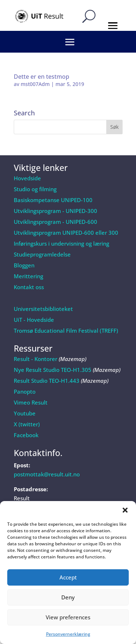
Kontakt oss (29, 287)
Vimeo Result (31, 402)
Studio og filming (35, 189)
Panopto (25, 391)
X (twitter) (27, 424)
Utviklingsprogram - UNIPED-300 (55, 211)
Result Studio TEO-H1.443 (47, 381)
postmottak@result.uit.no (47, 474)
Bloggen (24, 265)
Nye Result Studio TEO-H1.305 (53, 370)
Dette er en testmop (42, 77)
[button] (125, 510)
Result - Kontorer (36, 359)
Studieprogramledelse (42, 254)
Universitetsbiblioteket (43, 309)
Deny (68, 597)
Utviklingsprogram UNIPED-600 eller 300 (66, 233)
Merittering (28, 276)
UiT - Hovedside (34, 320)
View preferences (68, 617)
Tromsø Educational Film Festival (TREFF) (66, 331)
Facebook (26, 435)
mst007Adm (35, 84)
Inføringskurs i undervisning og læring (61, 243)
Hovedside (27, 178)
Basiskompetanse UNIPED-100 (53, 200)
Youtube (25, 413)
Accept (68, 577)
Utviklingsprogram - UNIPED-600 (55, 222)
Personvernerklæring (68, 634)
